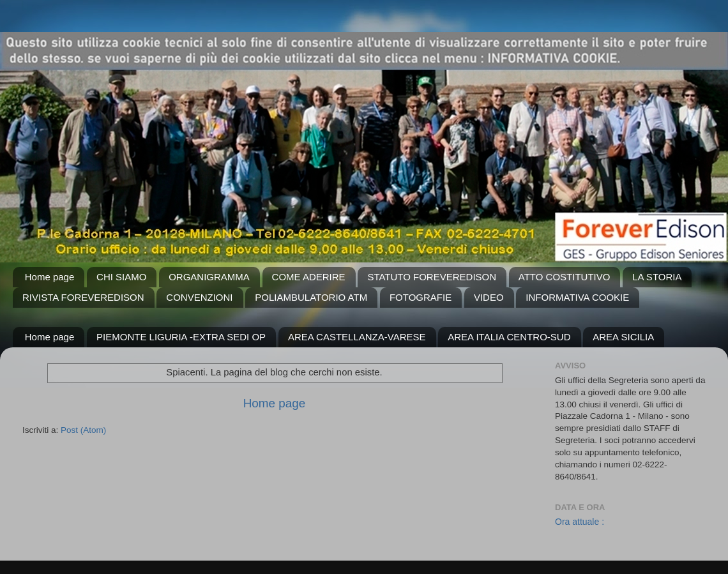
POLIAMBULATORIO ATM (311, 297)
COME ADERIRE (309, 277)
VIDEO (489, 297)
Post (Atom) (83, 430)
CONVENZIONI (199, 297)
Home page (50, 277)
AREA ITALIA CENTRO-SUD (509, 337)
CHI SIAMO (121, 277)
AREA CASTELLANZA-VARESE (357, 337)
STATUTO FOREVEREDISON (432, 277)
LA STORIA (657, 277)
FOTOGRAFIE (421, 297)
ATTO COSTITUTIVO (565, 277)
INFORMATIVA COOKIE (577, 297)
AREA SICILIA (623, 337)
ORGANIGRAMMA (209, 277)
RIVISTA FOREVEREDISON (83, 297)
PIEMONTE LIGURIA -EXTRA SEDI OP (181, 337)
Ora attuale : (580, 522)
